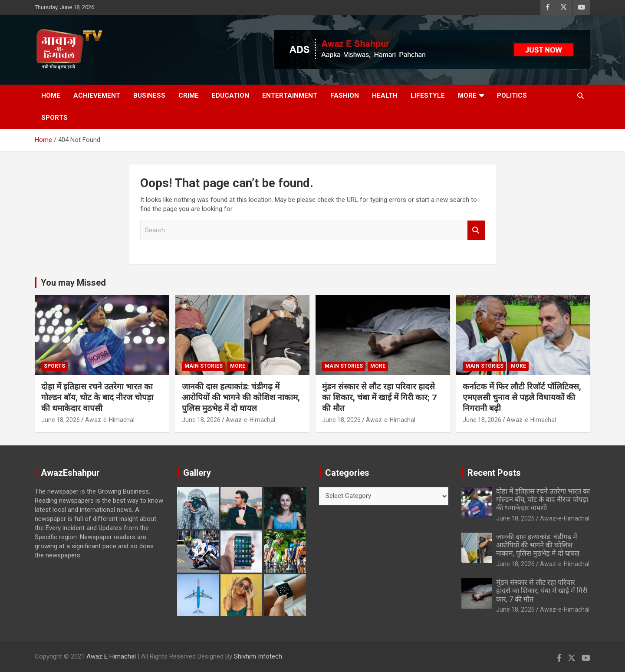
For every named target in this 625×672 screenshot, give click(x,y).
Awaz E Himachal (111, 656)
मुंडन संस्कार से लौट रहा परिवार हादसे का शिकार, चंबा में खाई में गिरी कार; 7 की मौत (379, 397)
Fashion (345, 96)
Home (51, 96)
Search (476, 230)
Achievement (97, 96)
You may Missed (73, 283)
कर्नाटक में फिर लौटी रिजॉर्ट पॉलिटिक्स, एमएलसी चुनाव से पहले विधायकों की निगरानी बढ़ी (522, 397)
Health (385, 96)
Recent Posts (494, 473)
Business (149, 96)
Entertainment (290, 96)
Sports (54, 118)
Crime (189, 96)
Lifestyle (428, 96)
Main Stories (204, 366)
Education (230, 96)
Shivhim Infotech (258, 656)
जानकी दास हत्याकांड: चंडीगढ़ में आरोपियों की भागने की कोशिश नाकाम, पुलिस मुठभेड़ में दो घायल (241, 397)
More (467, 96)
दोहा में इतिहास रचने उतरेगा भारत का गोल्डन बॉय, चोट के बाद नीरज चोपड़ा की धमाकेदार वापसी (97, 397)
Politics (512, 96)
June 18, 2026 (61, 420)
